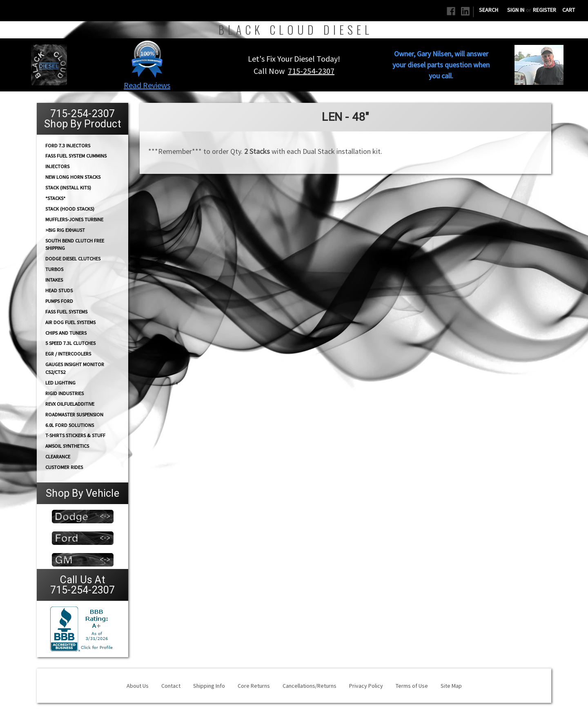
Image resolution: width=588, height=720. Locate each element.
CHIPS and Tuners (66, 333)
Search (489, 10)
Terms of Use (412, 686)
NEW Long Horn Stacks (73, 177)
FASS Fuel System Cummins (76, 156)
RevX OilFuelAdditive (70, 404)
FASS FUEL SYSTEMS (66, 312)
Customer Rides (64, 467)
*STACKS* (55, 198)
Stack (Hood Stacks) (70, 209)
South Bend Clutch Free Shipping (75, 244)
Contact (171, 686)
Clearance (58, 457)
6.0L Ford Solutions (70, 425)
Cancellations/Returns (310, 686)
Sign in (516, 10)
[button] (147, 59)
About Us (138, 686)
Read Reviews (147, 85)
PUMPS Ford (59, 301)
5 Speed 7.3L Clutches (70, 343)
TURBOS (54, 269)
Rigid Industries (65, 393)
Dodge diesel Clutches (73, 259)
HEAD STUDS (59, 290)
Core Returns (254, 686)
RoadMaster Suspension (74, 414)
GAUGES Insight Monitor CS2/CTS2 (75, 368)
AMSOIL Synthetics (67, 446)
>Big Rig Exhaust (65, 230)
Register (545, 10)
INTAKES (54, 280)
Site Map (451, 686)
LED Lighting (60, 383)
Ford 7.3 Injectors (68, 145)
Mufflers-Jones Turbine (74, 219)
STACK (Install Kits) (68, 188)
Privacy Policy (366, 686)
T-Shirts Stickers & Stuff (75, 435)
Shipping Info (209, 686)
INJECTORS (57, 166)
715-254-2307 (311, 71)
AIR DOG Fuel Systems (70, 322)
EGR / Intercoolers (68, 354)
